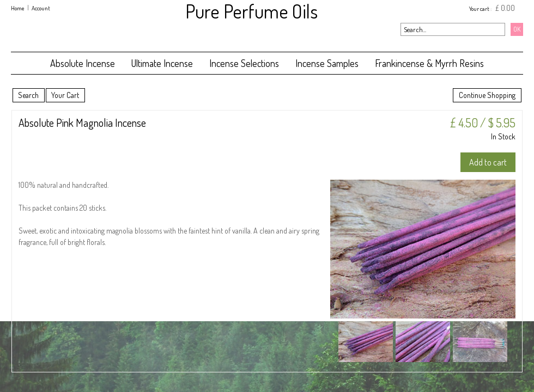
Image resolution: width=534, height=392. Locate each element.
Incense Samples (327, 63)
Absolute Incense (83, 63)
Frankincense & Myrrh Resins (429, 63)
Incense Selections (244, 63)
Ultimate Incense (162, 63)
